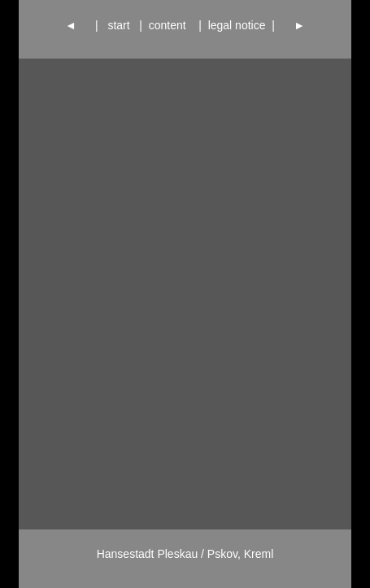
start (119, 25)
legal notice (237, 25)
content (170, 25)
